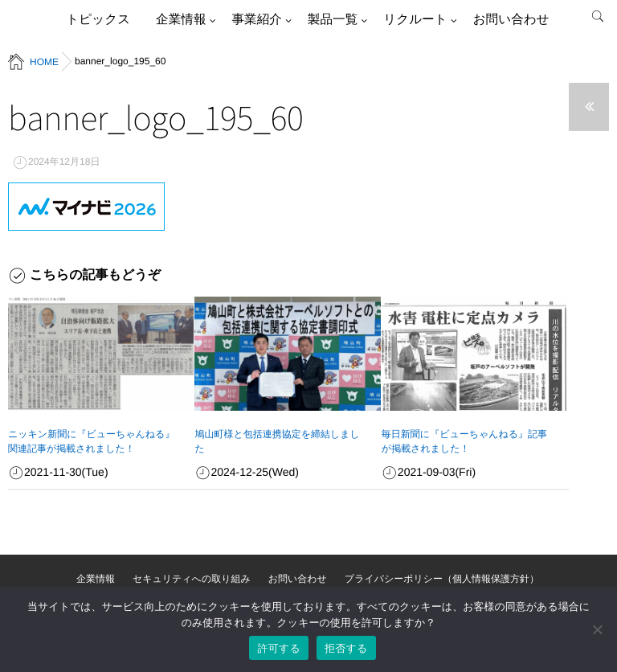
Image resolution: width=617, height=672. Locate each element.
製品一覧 (333, 20)
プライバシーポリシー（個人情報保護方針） (442, 579)
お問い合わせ (511, 20)
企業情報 (181, 20)
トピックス (98, 20)
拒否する (346, 648)
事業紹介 (256, 20)
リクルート (415, 20)
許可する (279, 648)
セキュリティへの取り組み (192, 579)
